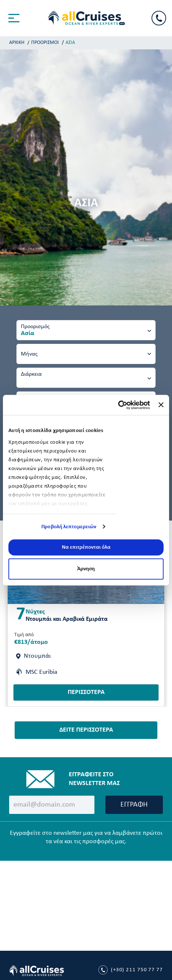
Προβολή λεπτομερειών (69, 527)
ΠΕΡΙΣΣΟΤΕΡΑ (86, 692)
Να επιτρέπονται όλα (86, 547)
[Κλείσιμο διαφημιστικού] (161, 405)
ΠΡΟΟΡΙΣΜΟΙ (45, 43)
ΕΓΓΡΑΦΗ (134, 805)
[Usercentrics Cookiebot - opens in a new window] (118, 405)
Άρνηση (86, 569)
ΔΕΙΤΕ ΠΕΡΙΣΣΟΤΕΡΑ (86, 730)
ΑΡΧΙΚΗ (17, 43)
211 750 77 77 (131, 970)
